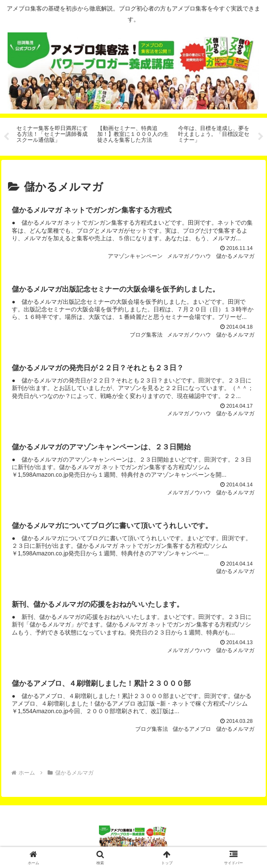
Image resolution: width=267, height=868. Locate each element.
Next (261, 137)
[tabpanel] (52, 135)
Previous (6, 137)
